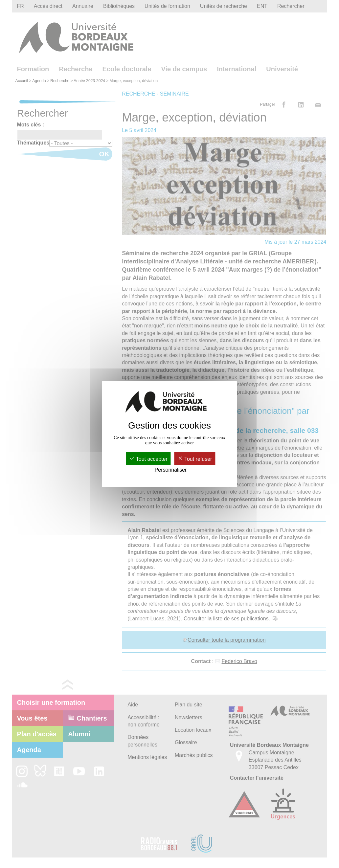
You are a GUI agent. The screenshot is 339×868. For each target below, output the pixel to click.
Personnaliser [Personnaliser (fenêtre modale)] (171, 470)
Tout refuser (195, 459)
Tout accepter (148, 459)
